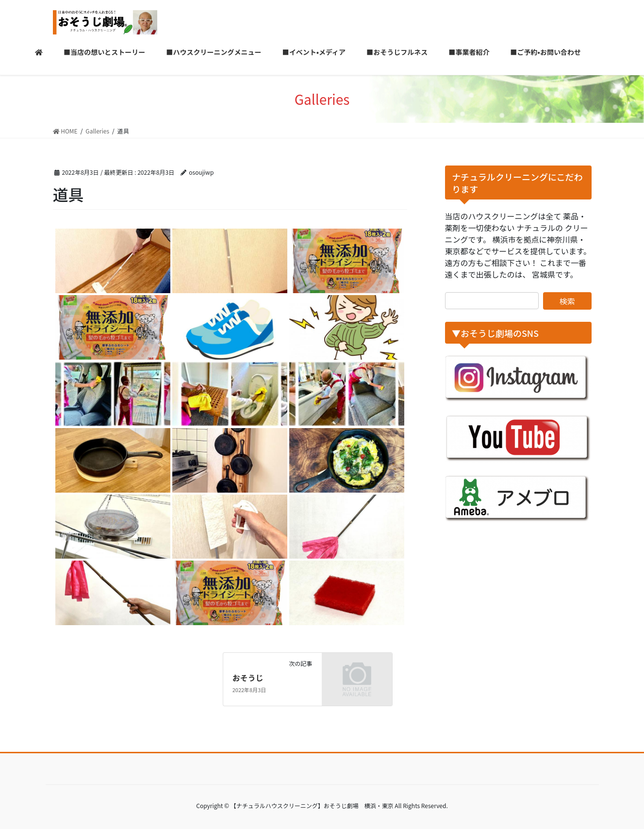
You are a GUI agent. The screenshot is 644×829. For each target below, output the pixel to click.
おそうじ (248, 678)
